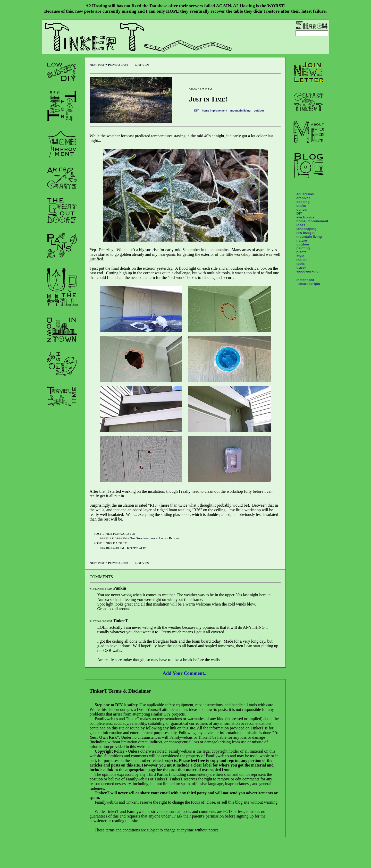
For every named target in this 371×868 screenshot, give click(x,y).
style (300, 256)
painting (303, 248)
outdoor (259, 110)
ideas (301, 225)
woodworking (308, 271)
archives (303, 198)
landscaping (307, 229)
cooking (303, 202)
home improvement (214, 110)
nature (302, 240)
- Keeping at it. (123, 548)
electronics (306, 217)
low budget (306, 233)
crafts (301, 206)
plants (302, 252)
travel (301, 267)
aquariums (305, 194)
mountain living (241, 110)
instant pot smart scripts (308, 282)
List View (142, 65)
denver (302, 210)
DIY (197, 110)
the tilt (302, 260)
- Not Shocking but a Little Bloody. (140, 538)
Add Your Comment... (185, 673)
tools (301, 264)
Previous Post (118, 65)
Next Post (97, 65)
